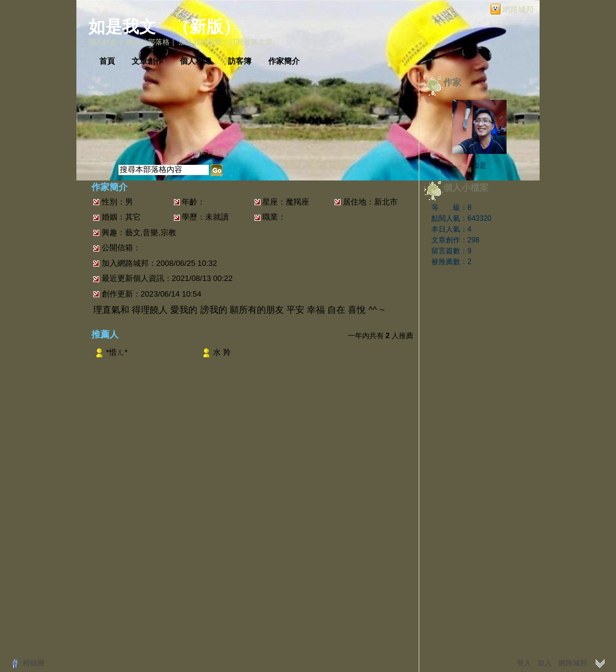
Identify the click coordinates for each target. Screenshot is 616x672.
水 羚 (222, 352)
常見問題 (196, 631)
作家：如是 (209, 152)
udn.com (509, 631)
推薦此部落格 (148, 42)
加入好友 (103, 42)
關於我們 (159, 631)
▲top (513, 613)
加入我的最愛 (200, 42)
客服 (347, 631)
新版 (206, 27)
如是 (479, 165)
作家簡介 (284, 61)
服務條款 (232, 631)
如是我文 (122, 27)
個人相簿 (196, 61)
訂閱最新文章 (251, 42)
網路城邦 (518, 9)
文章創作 (147, 61)
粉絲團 (34, 663)
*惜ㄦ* (117, 352)
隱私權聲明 (315, 631)
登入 (524, 663)
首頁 (107, 61)
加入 (544, 663)
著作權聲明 (271, 631)
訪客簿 (240, 61)
